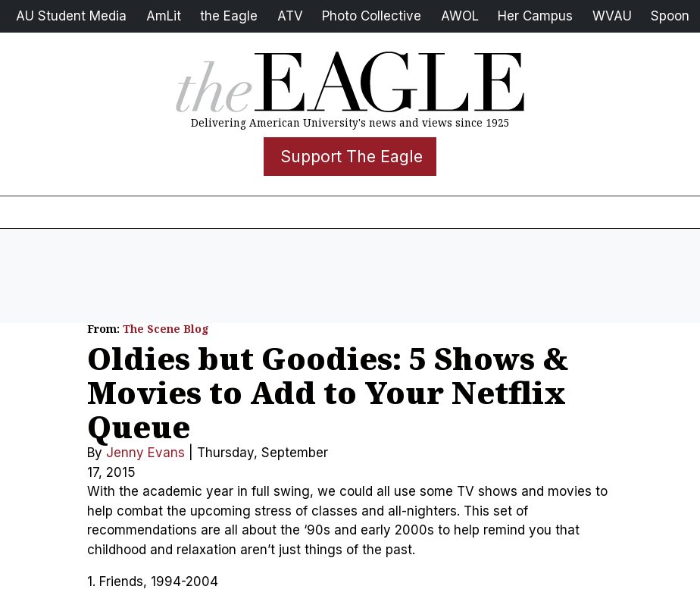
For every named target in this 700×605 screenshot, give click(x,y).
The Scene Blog (166, 329)
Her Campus (535, 16)
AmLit (164, 16)
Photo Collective (372, 16)
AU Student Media (71, 16)
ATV (290, 16)
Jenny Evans (145, 453)
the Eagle (229, 16)
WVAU (612, 16)
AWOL (460, 16)
